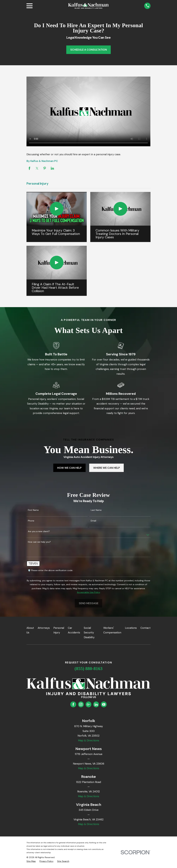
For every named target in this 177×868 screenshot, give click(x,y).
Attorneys (44, 628)
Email (93, 521)
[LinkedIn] (96, 704)
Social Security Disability (89, 633)
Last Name (96, 510)
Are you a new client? (39, 531)
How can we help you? (39, 542)
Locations (131, 628)
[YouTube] (104, 704)
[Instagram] (81, 704)
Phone (31, 521)
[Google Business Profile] (88, 704)
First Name (33, 510)
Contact (145, 628)
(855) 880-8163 (88, 669)
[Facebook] (73, 704)
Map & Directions (89, 740)
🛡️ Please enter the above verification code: (50, 570)
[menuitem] (31, 861)
